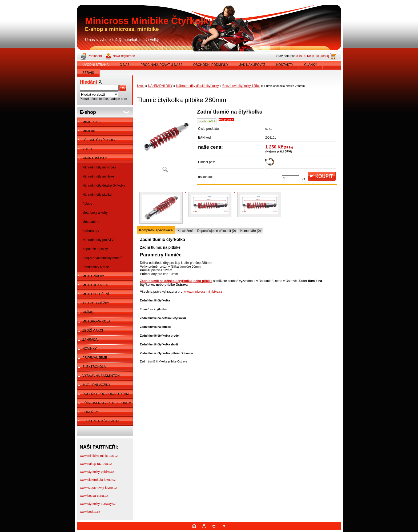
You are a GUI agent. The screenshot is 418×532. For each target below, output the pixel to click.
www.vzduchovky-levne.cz (98, 488)
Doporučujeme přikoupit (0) (217, 231)
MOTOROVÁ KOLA (96, 321)
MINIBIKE (89, 131)
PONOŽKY (90, 412)
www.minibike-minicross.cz (99, 456)
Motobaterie (91, 222)
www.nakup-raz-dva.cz (96, 464)
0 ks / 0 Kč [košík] (312, 56)
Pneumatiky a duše (96, 267)
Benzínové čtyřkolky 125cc (241, 86)
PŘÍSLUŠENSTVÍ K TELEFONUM (107, 403)
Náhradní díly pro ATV (98, 240)
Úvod (141, 86)
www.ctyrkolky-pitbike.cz (97, 472)
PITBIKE (89, 149)
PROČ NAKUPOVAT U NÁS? (161, 65)
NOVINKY (90, 349)
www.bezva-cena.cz (94, 496)
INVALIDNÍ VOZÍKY (96, 385)
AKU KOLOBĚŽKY (96, 303)
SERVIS (88, 73)
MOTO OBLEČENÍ (96, 294)
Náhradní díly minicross (99, 167)
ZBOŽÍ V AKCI (93, 331)
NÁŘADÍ (88, 312)
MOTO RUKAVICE (96, 285)
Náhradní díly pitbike (97, 195)
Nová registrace (124, 56)
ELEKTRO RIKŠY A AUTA (101, 421)
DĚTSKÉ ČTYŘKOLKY (99, 140)
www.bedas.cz (90, 512)
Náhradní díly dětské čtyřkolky (104, 186)
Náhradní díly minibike (98, 176)
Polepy (87, 204)
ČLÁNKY (311, 65)
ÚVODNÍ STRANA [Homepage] (96, 65)
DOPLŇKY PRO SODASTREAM (106, 394)
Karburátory (91, 231)
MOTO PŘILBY (93, 276)
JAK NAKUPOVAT (252, 65)
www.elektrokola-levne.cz (98, 480)
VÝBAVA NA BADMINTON (101, 376)
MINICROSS (91, 122)
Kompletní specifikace (156, 230)
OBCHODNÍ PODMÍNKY (211, 65)
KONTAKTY (285, 65)
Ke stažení (185, 231)
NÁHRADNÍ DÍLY (95, 158)
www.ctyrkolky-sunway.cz (98, 504)
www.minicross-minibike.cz (203, 292)
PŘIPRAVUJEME (95, 358)
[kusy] (291, 178)
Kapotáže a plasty (95, 249)
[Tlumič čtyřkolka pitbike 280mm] (165, 142)
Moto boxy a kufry (95, 213)
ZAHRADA (90, 340)
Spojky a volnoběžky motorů (102, 258)
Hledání (88, 82)
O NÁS (125, 65)
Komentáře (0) (250, 231)
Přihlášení (95, 56)
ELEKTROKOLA (94, 367)
